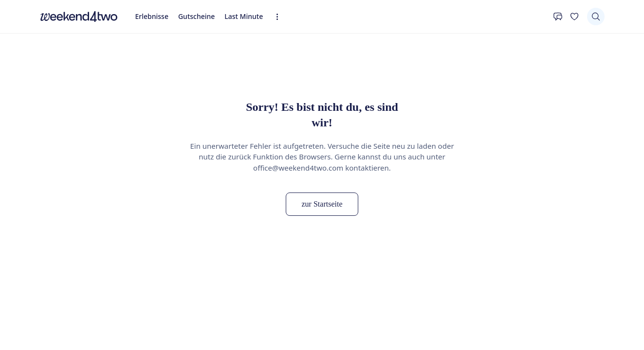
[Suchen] (596, 17)
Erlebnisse (152, 16)
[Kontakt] (558, 17)
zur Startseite (322, 204)
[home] (79, 17)
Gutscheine (196, 16)
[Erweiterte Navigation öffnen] (280, 17)
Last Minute (244, 16)
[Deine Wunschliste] (574, 17)
